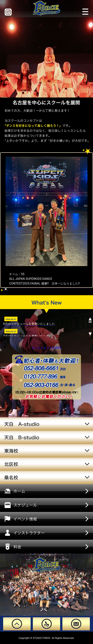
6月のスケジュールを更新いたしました (29, 324)
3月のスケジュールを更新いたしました (29, 336)
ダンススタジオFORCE (47, 348)
